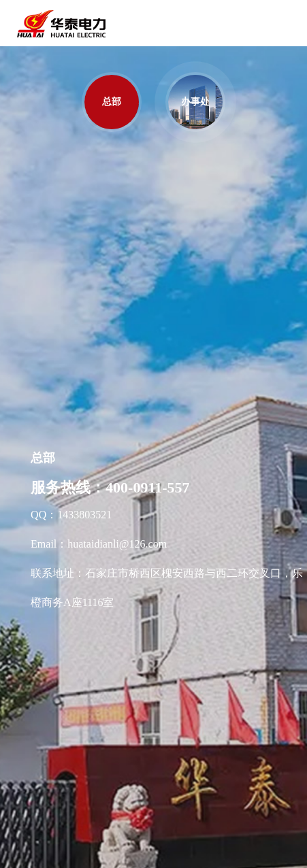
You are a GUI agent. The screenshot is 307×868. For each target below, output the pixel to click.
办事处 (195, 102)
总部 (112, 102)
